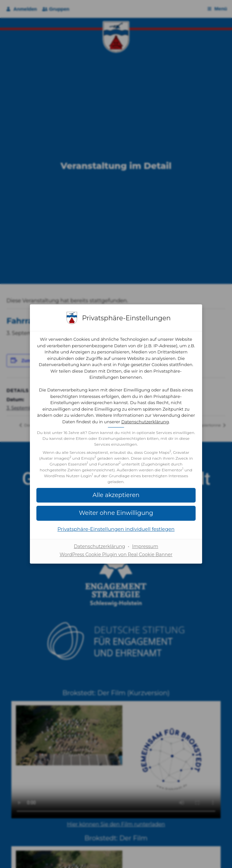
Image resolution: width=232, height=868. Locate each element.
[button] (116, 495)
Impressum (145, 546)
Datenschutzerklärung (145, 422)
